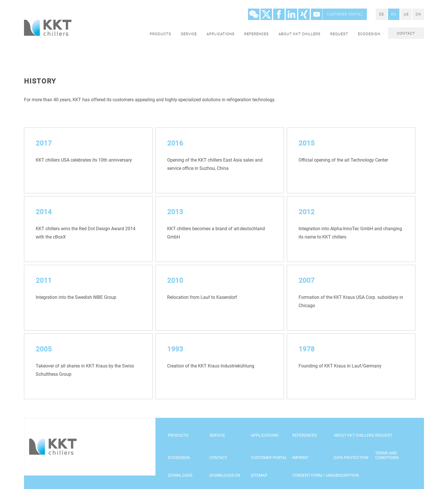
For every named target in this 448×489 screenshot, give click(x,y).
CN (418, 14)
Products (160, 34)
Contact (406, 33)
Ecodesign (369, 34)
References (257, 34)
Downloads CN (225, 475)
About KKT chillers (300, 34)
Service (189, 34)
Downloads (180, 475)
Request (339, 34)
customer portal (345, 14)
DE (382, 14)
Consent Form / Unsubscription (326, 475)
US (406, 14)
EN (394, 14)
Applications (221, 34)
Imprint (300, 458)
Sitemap (259, 475)
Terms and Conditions (387, 455)
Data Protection (351, 458)
